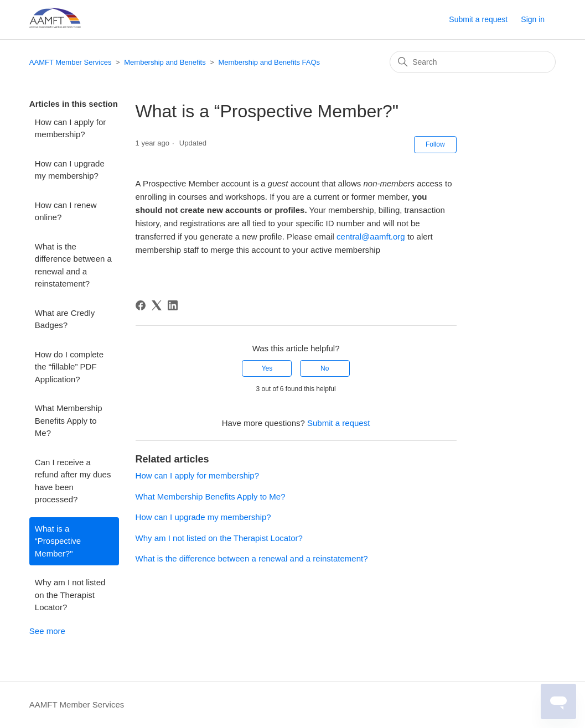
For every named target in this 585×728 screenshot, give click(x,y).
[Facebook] (141, 305)
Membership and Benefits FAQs (270, 62)
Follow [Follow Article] (435, 144)
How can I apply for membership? (70, 128)
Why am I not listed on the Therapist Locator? (70, 595)
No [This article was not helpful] (325, 368)
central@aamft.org (371, 236)
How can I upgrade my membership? (70, 170)
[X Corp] (157, 305)
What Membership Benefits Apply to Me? (69, 420)
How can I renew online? (66, 211)
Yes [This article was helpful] (267, 368)
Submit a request (478, 19)
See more (47, 631)
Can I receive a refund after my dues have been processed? (73, 481)
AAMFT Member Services (71, 62)
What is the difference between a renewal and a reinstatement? (73, 265)
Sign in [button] (533, 19)
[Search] (473, 62)
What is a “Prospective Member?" (58, 541)
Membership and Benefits (165, 62)
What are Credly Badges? (65, 319)
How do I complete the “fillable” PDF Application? (69, 367)
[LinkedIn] (173, 305)
